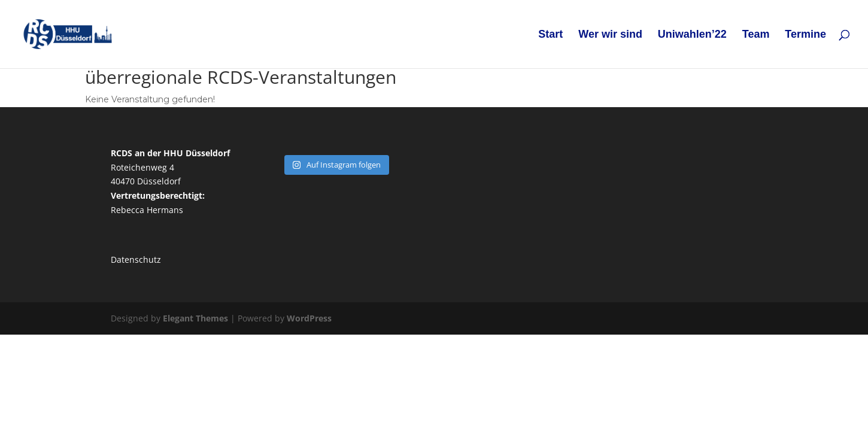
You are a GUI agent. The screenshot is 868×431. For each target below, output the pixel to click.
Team (756, 35)
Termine (805, 35)
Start (550, 35)
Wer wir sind (610, 35)
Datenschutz (136, 259)
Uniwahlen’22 (692, 35)
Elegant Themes (195, 318)
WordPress (309, 318)
